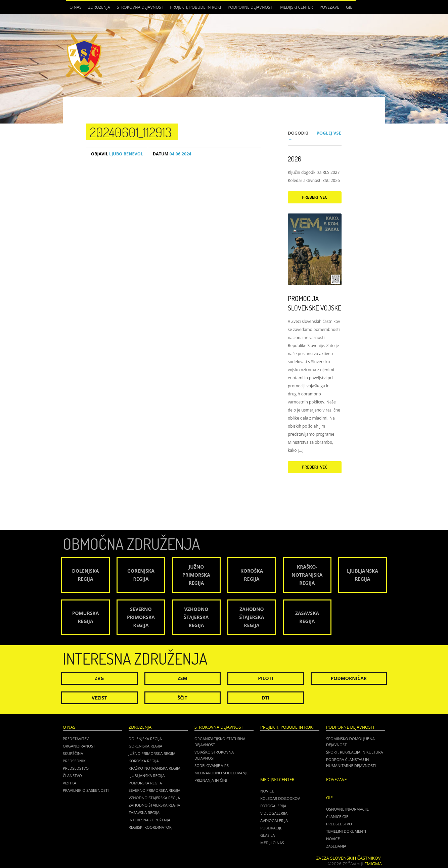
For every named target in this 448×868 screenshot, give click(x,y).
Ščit (183, 698)
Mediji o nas (272, 843)
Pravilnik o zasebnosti (86, 790)
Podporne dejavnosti (251, 7)
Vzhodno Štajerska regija (154, 798)
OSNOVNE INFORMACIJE (347, 809)
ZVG (99, 678)
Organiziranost (79, 746)
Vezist (99, 698)
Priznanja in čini (211, 780)
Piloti (265, 678)
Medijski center (296, 7)
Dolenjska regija (145, 739)
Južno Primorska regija (152, 753)
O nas (76, 7)
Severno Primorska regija (154, 790)
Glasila (268, 835)
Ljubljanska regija (147, 776)
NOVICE (333, 839)
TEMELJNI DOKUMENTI (346, 831)
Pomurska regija (145, 783)
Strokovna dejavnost (140, 7)
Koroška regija (144, 761)
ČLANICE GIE (337, 816)
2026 (295, 159)
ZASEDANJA (336, 846)
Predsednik (74, 761)
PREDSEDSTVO (339, 824)
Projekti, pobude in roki (195, 7)
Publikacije (271, 828)
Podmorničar (349, 678)
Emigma (373, 864)
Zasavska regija (144, 812)
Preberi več (315, 197)
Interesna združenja (149, 820)
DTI (265, 698)
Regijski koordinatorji (151, 827)
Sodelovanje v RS (212, 765)
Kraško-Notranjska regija (154, 768)
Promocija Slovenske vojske (315, 303)
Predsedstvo (76, 768)
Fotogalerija (273, 806)
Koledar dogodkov (280, 798)
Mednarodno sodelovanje (221, 773)
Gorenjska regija (145, 746)
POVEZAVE (329, 7)
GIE (349, 7)
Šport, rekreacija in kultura (354, 752)
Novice (267, 791)
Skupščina (73, 753)
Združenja (99, 7)
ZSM (183, 678)
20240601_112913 (131, 132)
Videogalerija (274, 813)
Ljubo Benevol (117, 154)
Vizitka (70, 783)
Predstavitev (76, 739)
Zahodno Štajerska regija (154, 805)
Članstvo (72, 776)
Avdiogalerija (274, 821)
